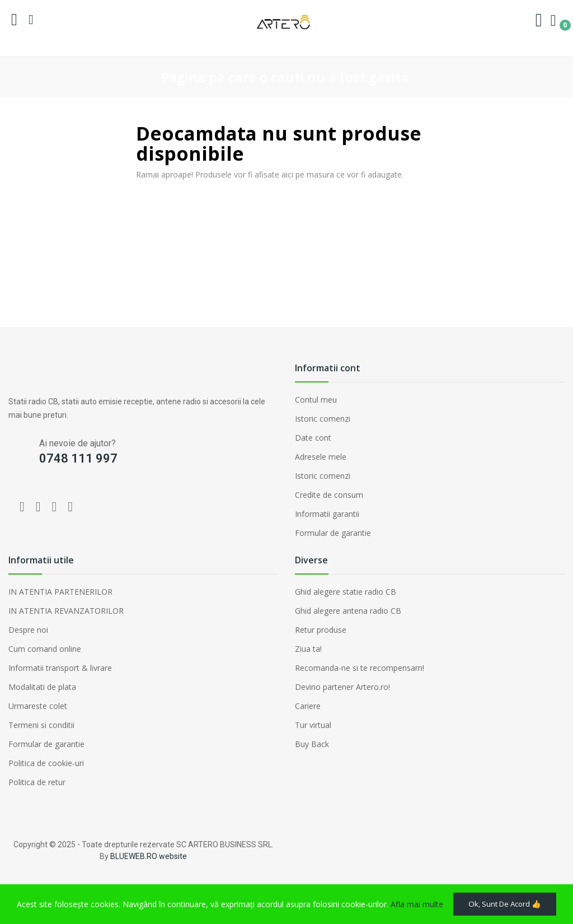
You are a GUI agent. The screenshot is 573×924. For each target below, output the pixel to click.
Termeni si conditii (41, 725)
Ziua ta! (308, 649)
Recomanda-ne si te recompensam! (360, 668)
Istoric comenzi (323, 419)
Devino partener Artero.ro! (342, 687)
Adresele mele (321, 457)
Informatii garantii (327, 514)
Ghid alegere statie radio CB (346, 592)
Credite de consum (329, 495)
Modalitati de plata (42, 687)
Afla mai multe (417, 885)
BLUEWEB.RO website (149, 856)
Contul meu (316, 400)
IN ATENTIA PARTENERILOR (60, 592)
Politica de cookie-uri (46, 763)
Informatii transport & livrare (60, 668)
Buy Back (312, 744)
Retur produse (321, 630)
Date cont (313, 438)
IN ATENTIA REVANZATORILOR (66, 611)
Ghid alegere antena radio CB (348, 611)
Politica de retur (37, 782)
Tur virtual (313, 725)
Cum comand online (45, 649)
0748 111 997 (78, 458)
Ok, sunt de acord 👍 (74, 903)
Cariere (308, 706)
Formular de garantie (333, 533)
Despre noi (28, 630)
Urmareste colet (38, 706)
